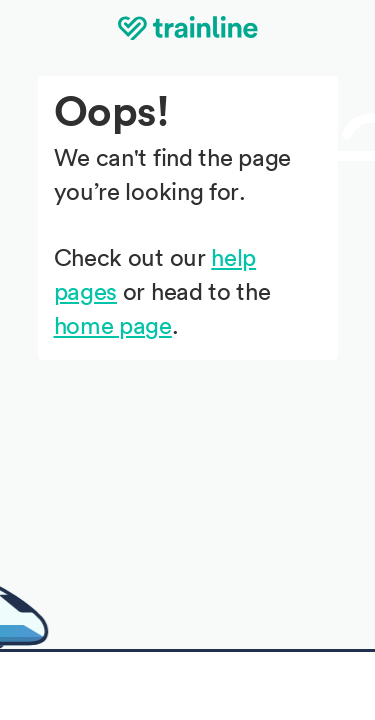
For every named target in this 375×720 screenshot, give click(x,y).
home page (113, 327)
